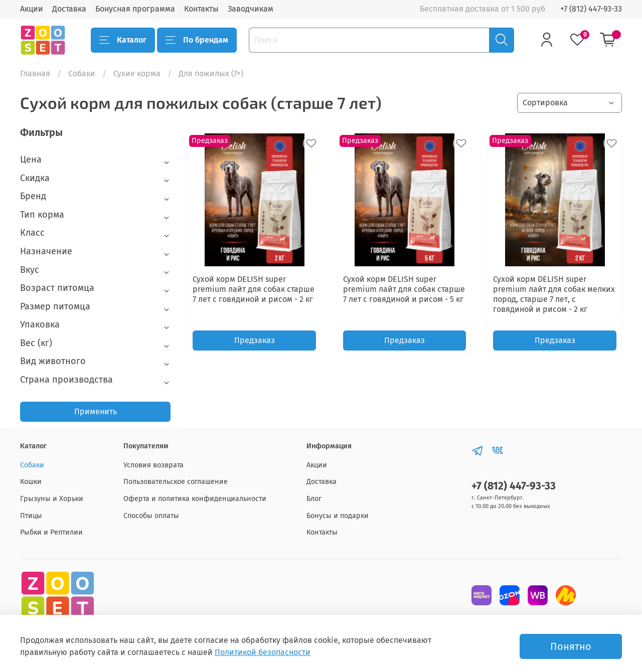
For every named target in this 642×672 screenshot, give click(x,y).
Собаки (82, 73)
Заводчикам (251, 9)
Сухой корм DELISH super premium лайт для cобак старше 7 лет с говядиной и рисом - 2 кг (254, 289)
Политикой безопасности (263, 652)
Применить (96, 411)
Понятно (571, 646)
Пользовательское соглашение (176, 482)
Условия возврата (153, 465)
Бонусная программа (135, 9)
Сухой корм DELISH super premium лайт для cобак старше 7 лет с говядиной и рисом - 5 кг (404, 289)
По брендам (197, 40)
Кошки (31, 482)
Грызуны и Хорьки (52, 499)
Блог (314, 499)
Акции (32, 9)
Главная (35, 73)
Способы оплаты (151, 516)
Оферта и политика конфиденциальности (195, 499)
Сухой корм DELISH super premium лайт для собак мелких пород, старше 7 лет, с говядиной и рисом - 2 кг (554, 294)
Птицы (31, 516)
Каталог (123, 40)
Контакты (201, 9)
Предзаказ (255, 340)
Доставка (69, 9)
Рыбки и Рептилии (51, 532)
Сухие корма (137, 73)
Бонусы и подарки (338, 516)
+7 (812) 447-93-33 (591, 9)
